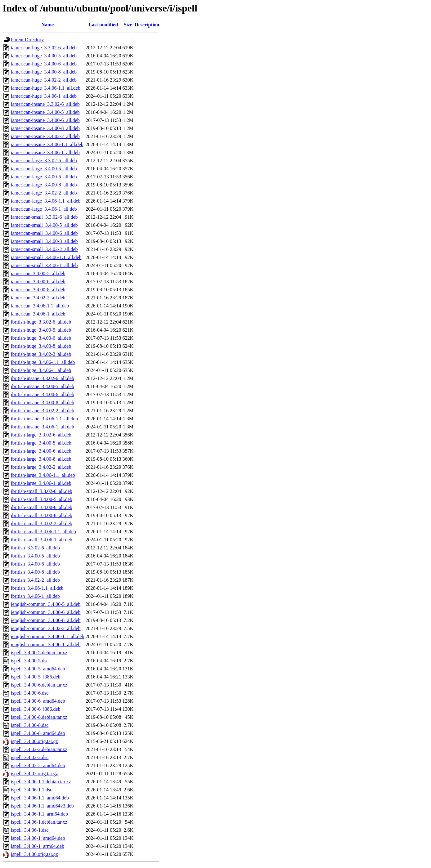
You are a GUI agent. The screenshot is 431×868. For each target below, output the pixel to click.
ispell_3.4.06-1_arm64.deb (38, 846)
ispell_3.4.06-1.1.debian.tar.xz (41, 782)
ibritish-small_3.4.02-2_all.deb (42, 523)
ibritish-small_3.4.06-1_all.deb (42, 540)
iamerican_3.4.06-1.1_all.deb (40, 306)
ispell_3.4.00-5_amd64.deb (38, 669)
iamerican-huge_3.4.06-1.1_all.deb (46, 88)
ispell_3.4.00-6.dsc (30, 693)
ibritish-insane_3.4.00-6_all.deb (43, 394)
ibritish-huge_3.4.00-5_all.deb (41, 330)
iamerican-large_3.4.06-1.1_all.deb (46, 201)
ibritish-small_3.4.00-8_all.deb (42, 515)
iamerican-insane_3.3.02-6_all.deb (45, 104)
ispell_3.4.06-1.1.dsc (31, 790)
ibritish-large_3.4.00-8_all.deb (41, 459)
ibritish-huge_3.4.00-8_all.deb (41, 346)
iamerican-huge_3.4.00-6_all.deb (44, 64)
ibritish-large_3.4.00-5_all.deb (41, 443)
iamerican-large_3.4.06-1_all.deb (44, 209)
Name (47, 25)
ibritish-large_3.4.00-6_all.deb (41, 451)
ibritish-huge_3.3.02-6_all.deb (41, 322)
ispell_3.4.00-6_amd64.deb (38, 701)
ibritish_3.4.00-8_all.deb (35, 572)
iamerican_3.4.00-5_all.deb (38, 273)
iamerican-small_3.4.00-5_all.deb (44, 225)
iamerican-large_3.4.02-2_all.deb (44, 193)
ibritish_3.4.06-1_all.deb (35, 596)
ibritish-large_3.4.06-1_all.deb (41, 483)
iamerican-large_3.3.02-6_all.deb (44, 161)
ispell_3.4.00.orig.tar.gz (34, 741)
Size (128, 25)
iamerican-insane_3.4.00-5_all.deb (45, 112)
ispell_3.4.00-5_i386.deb (36, 677)
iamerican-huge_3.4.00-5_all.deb (44, 56)
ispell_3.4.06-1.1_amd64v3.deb (42, 806)
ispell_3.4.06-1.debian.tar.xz (39, 822)
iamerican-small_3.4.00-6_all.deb (44, 233)
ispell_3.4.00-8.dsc (30, 725)
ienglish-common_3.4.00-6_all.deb (46, 612)
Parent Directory (27, 40)
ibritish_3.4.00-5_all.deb (35, 556)
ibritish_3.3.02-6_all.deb (35, 548)
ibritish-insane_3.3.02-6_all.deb (43, 378)
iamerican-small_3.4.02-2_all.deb (44, 249)
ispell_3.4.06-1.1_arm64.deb (39, 814)
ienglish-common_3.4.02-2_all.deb (46, 628)
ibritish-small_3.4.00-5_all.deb (42, 499)
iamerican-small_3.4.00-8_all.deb (44, 241)
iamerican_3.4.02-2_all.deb (38, 298)
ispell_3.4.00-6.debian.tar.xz (39, 685)
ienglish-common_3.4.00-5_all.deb (46, 604)
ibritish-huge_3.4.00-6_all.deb (41, 338)
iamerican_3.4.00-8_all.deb (38, 290)
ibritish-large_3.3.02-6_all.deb (41, 435)
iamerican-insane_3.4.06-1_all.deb (45, 152)
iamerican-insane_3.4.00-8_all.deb (45, 128)
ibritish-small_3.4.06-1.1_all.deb (43, 532)
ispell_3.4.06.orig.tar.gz (34, 854)
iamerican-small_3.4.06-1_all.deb (44, 265)
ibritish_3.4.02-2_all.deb (35, 580)
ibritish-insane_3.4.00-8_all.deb (43, 403)
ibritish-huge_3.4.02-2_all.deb (41, 354)
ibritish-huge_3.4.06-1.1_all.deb (43, 362)
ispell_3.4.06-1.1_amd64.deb (40, 798)
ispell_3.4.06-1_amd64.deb (38, 838)
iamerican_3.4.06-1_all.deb (38, 314)
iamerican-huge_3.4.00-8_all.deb (44, 72)
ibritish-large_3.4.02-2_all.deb (41, 467)
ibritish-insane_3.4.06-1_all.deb (43, 427)
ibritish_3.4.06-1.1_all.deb (37, 588)
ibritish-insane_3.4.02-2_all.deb (43, 411)
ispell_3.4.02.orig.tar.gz (34, 774)
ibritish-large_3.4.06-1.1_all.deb (43, 475)
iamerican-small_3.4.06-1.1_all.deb (46, 257)
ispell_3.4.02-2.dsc (30, 757)
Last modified (103, 25)
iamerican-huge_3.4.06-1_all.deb (44, 96)
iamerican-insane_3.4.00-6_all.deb (45, 120)
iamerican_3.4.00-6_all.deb (38, 282)
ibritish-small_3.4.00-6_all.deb (42, 507)
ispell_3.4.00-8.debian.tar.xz (39, 717)
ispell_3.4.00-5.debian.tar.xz (39, 653)
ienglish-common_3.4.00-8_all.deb (46, 620)
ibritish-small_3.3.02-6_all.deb (42, 491)
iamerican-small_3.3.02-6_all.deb (44, 217)
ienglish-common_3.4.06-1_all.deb (46, 644)
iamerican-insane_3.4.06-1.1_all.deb (47, 144)
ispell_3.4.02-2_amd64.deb (38, 765)
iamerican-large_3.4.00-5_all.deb (44, 169)
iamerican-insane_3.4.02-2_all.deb (45, 136)
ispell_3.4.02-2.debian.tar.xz (39, 749)
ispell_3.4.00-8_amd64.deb (38, 733)
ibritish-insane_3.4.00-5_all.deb (43, 386)
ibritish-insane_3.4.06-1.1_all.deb (44, 419)
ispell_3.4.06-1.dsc (30, 830)
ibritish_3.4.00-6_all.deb (35, 564)
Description (147, 25)
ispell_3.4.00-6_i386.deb (36, 709)
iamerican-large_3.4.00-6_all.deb (44, 177)
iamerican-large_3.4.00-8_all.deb (44, 185)
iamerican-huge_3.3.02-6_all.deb (44, 48)
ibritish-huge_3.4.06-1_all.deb (41, 370)
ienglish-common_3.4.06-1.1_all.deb (47, 636)
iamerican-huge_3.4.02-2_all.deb (44, 80)
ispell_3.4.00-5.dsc (30, 661)
